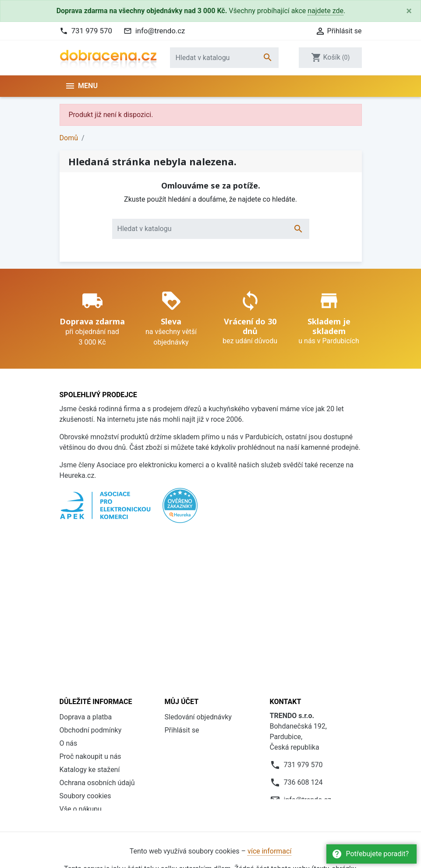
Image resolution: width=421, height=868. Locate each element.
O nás (69, 580)
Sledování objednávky (198, 554)
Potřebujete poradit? (370, 854)
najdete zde (325, 11)
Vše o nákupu (81, 646)
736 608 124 (303, 619)
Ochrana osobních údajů (97, 620)
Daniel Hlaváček (109, 812)
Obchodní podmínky (91, 567)
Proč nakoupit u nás (90, 593)
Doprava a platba (86, 554)
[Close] (409, 11)
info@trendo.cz (160, 31)
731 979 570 (92, 31)
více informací (269, 706)
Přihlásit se (182, 567)
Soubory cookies (85, 633)
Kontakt (72, 659)
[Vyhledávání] (224, 57)
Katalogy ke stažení (90, 607)
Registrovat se (187, 580)
